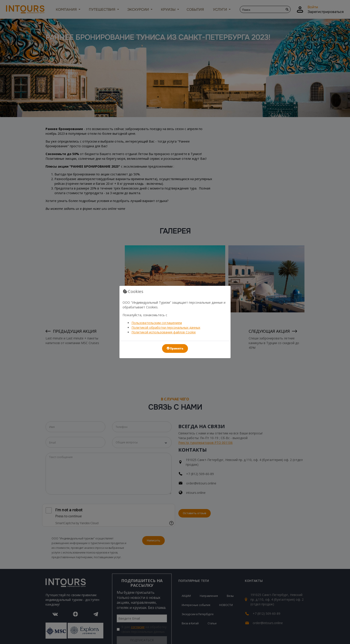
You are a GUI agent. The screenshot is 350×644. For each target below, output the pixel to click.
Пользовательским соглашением (157, 323)
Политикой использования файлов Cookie (164, 332)
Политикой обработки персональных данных (166, 327)
